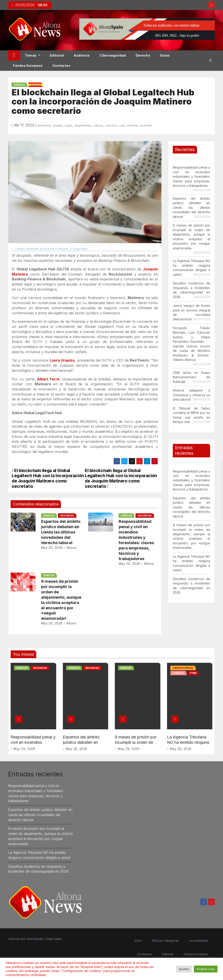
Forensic (178, 673)
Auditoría (82, 55)
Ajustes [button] (184, 969)
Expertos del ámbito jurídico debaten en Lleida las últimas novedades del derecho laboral (61, 532)
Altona (70, 548)
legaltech (111, 125)
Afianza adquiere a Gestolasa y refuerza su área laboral (191, 395)
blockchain (44, 125)
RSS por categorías (165, 941)
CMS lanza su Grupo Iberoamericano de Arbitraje (191, 377)
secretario (146, 125)
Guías (165, 55)
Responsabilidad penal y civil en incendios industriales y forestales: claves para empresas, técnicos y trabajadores (191, 176)
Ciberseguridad (113, 55)
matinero (132, 125)
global (68, 125)
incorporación (83, 125)
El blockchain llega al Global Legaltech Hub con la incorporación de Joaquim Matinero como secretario (121, 478)
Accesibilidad (199, 941)
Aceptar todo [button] (206, 969)
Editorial (57, 55)
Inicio (138, 941)
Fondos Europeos (28, 66)
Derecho (143, 55)
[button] (210, 60)
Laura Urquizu (62, 360)
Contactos (62, 66)
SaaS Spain (54, 939)
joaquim (98, 125)
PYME (193, 673)
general (58, 125)
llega (122, 125)
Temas (32, 55)
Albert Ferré (48, 379)
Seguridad (67, 516)
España (35, 85)
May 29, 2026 (52, 548)
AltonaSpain (35, 939)
